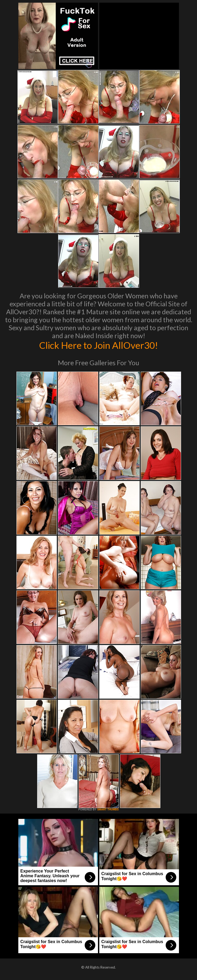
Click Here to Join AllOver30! (99, 345)
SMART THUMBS (108, 809)
